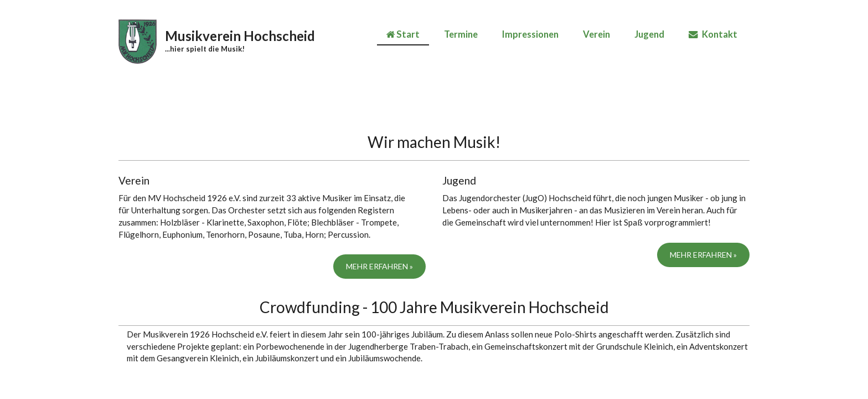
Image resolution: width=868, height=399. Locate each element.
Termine (461, 34)
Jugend (649, 34)
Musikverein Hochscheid (240, 36)
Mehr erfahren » (379, 266)
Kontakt (713, 34)
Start (403, 34)
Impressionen (530, 34)
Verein (596, 34)
